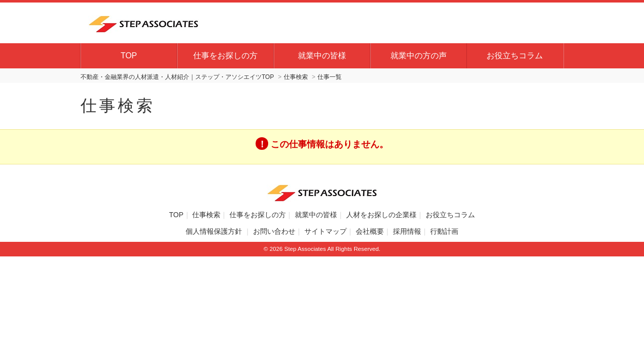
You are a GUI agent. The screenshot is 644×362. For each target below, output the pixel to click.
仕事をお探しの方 (225, 56)
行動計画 (444, 231)
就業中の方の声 (419, 56)
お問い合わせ (274, 231)
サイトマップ (326, 231)
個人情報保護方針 (215, 231)
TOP (129, 56)
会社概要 (370, 231)
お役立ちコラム (515, 56)
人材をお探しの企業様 (381, 215)
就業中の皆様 (322, 56)
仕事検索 (206, 215)
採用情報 (407, 231)
